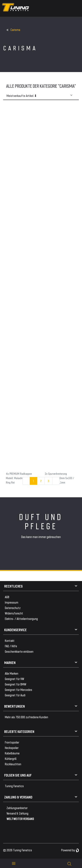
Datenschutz (13, 608)
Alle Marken (12, 673)
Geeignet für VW (15, 679)
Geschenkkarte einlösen (19, 651)
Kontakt (10, 640)
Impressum (12, 602)
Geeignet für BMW (16, 684)
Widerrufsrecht (14, 613)
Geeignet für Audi (15, 695)
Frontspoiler (12, 742)
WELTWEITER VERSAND (20, 819)
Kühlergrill (11, 758)
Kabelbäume (12, 753)
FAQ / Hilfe (11, 646)
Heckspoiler (12, 748)
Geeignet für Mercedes (19, 690)
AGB (7, 597)
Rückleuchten (13, 764)
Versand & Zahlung (17, 813)
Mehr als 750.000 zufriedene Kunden (26, 717)
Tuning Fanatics (14, 786)
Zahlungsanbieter (17, 808)
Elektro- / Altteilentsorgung (21, 619)
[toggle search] (69, 863)
